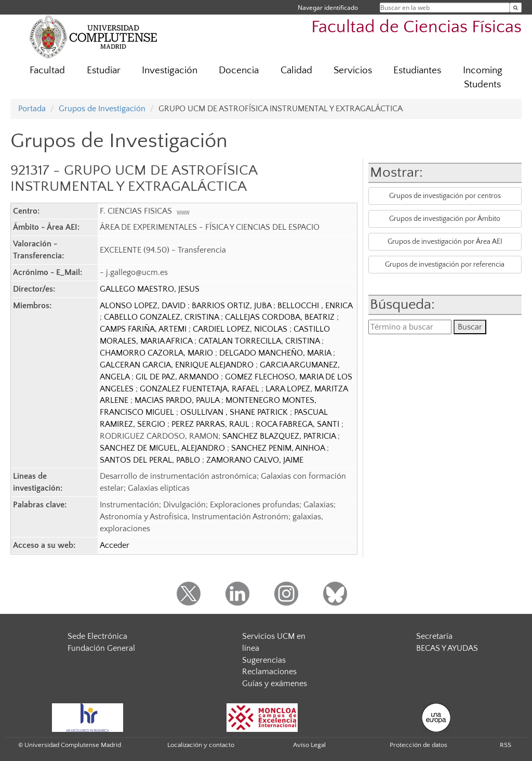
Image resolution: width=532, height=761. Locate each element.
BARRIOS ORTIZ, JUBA (232, 306)
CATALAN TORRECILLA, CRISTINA (260, 341)
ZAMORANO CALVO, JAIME (255, 460)
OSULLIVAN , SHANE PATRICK (235, 412)
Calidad (296, 70)
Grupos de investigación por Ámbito (445, 219)
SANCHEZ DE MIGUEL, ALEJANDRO (163, 448)
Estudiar (104, 70)
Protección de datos (418, 745)
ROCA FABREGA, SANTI (298, 424)
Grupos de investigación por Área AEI (445, 242)
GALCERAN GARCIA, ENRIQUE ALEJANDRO (178, 365)
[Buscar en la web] (516, 8)
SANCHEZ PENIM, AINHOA (279, 448)
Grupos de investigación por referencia (445, 265)
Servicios (353, 70)
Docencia (239, 70)
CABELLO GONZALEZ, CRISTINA (162, 317)
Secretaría (434, 636)
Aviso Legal (309, 745)
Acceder (115, 545)
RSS (506, 745)
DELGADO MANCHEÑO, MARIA (276, 353)
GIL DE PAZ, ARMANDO (178, 377)
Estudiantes (417, 70)
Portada (32, 109)
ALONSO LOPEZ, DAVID (144, 306)
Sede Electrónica (97, 636)
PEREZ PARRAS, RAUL (211, 424)
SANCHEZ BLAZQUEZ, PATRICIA (280, 436)
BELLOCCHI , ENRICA (315, 306)
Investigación (170, 70)
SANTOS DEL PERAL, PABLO (151, 460)
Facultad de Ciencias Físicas (416, 27)
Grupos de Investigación (102, 109)
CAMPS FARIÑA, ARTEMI (144, 329)
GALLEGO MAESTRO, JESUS (150, 289)
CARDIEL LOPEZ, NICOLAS (241, 329)
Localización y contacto (201, 745)
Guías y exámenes (275, 684)
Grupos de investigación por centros (445, 196)
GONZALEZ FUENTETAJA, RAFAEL (201, 389)
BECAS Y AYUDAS (447, 648)
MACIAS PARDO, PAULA (178, 400)
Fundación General (101, 648)
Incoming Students (483, 77)
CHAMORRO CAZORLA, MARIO (157, 353)
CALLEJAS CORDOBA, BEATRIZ (281, 317)
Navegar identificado (328, 8)
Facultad (47, 70)
